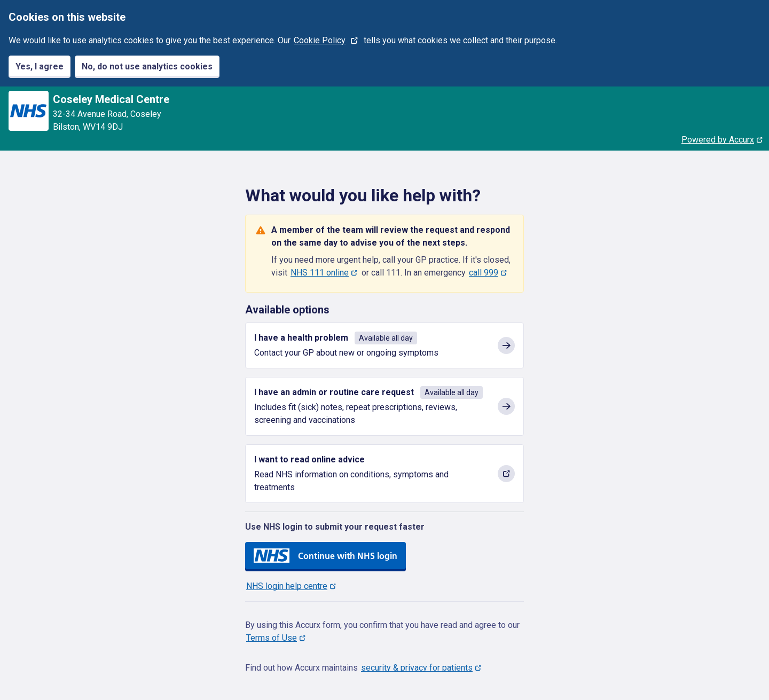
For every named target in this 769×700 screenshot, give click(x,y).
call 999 (484, 273)
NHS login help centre (287, 586)
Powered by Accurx (718, 140)
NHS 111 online (320, 273)
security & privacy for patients (417, 668)
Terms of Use (272, 638)
